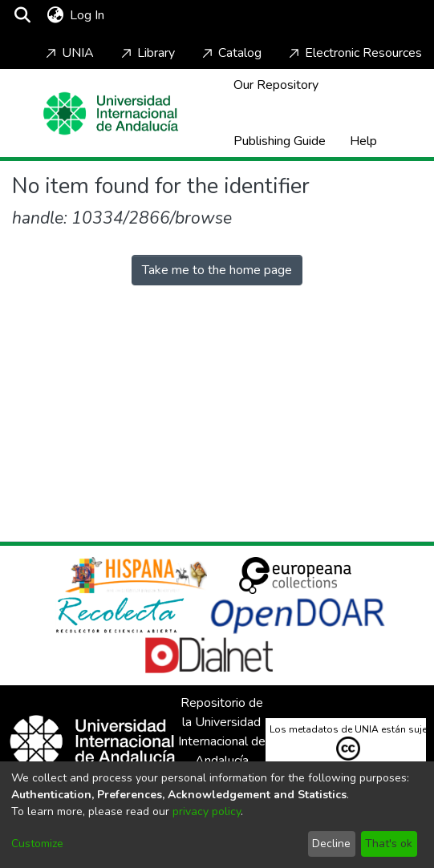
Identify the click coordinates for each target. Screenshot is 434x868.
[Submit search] (22, 15)
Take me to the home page (217, 270)
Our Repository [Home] (276, 85)
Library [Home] (146, 53)
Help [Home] (363, 141)
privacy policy (207, 811)
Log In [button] (88, 15)
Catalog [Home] (230, 53)
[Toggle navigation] (154, 15)
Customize (37, 844)
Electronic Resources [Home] (354, 53)
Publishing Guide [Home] (280, 141)
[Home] (111, 113)
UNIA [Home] (68, 53)
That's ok (389, 844)
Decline (331, 844)
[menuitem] (55, 15)
